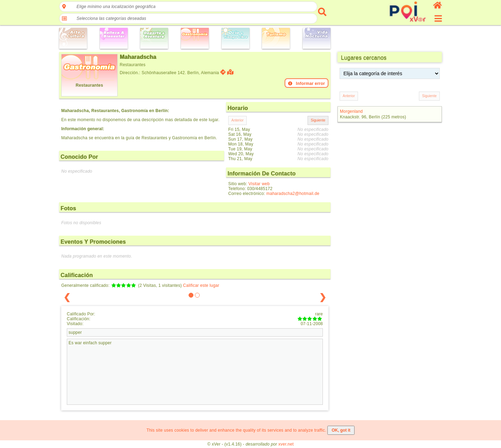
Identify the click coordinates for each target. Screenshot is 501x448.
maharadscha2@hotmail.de (293, 194)
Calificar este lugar (201, 285)
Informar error (307, 84)
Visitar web (259, 184)
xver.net (286, 444)
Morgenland (351, 111)
